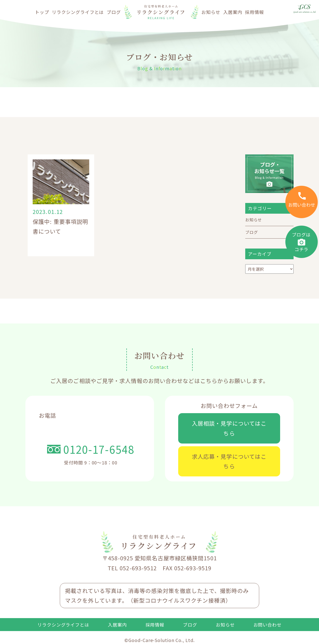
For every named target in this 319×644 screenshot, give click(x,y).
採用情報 (254, 12)
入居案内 (233, 12)
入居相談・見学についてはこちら (229, 428)
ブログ (114, 12)
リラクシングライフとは (78, 12)
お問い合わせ (268, 625)
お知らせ (211, 12)
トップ (42, 12)
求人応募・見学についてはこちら (229, 461)
